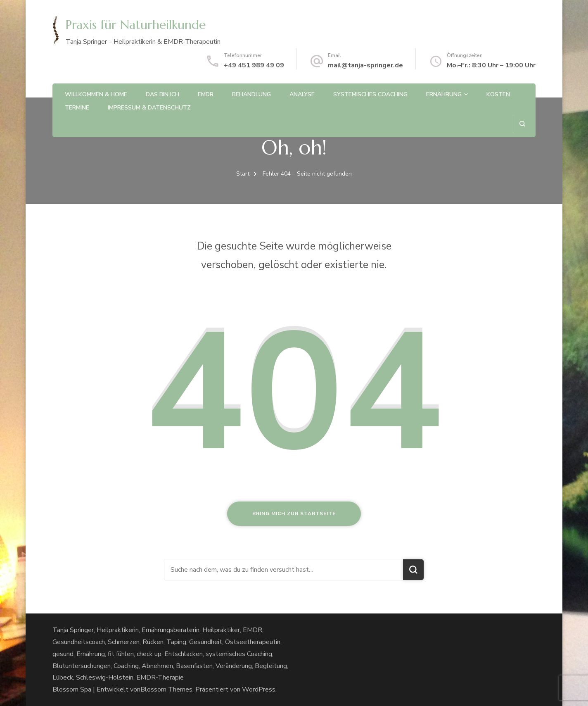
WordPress (259, 689)
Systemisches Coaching (370, 94)
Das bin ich (162, 94)
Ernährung (444, 94)
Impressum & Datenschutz (149, 108)
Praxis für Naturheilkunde (136, 25)
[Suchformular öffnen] (522, 124)
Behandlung (251, 94)
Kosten (498, 94)
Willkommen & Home (96, 94)
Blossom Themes (166, 689)
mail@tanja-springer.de (365, 65)
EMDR (206, 94)
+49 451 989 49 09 (254, 65)
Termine (77, 108)
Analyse (302, 94)
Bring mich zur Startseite (294, 513)
